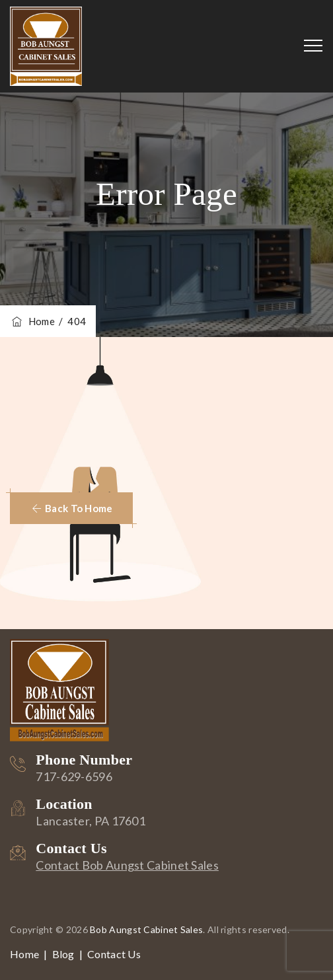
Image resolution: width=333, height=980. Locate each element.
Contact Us (114, 954)
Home (32, 321)
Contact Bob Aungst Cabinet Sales (127, 865)
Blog (63, 954)
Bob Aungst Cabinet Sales (146, 929)
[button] (71, 508)
